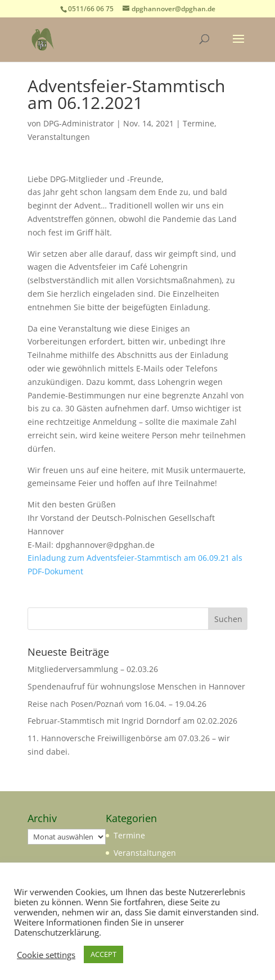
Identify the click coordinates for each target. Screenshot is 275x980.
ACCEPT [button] (103, 954)
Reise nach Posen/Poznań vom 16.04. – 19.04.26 (117, 704)
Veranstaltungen (59, 137)
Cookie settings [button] (46, 955)
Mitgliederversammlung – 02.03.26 (93, 669)
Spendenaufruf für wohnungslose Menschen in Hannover (136, 686)
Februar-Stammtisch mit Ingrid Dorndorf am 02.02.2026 (132, 721)
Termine (199, 123)
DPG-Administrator (79, 123)
